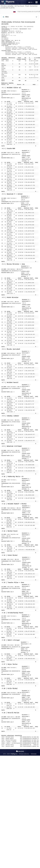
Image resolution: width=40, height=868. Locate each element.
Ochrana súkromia (24, 754)
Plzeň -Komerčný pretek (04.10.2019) (28, 11)
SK (30, 2)
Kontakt (34, 754)
